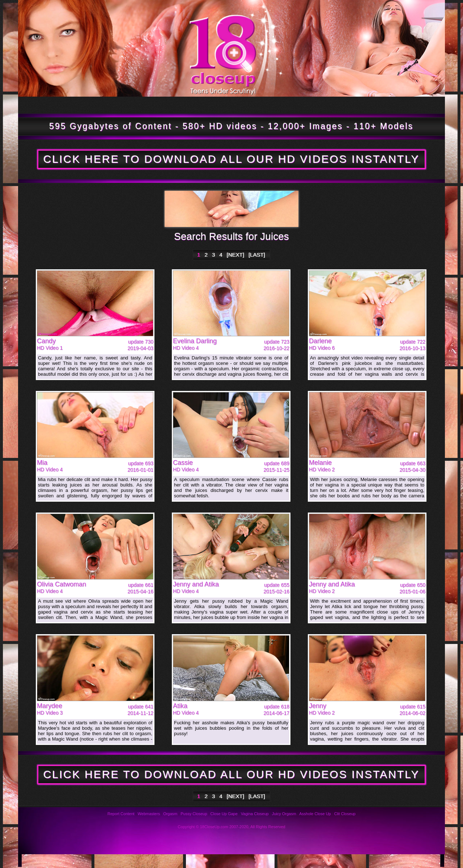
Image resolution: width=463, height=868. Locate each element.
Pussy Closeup (194, 814)
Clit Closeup (345, 814)
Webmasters (149, 814)
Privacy (257, 861)
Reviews (165, 861)
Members (224, 105)
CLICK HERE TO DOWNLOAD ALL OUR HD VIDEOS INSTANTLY (231, 159)
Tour (46, 105)
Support (211, 861)
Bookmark (301, 105)
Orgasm (170, 814)
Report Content (121, 814)
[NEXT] (235, 255)
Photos (59, 861)
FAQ (119, 861)
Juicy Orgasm (284, 814)
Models (163, 105)
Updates (104, 105)
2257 (349, 861)
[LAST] (257, 255)
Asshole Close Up (315, 814)
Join (396, 105)
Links (303, 861)
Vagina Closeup (255, 814)
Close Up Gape (224, 814)
